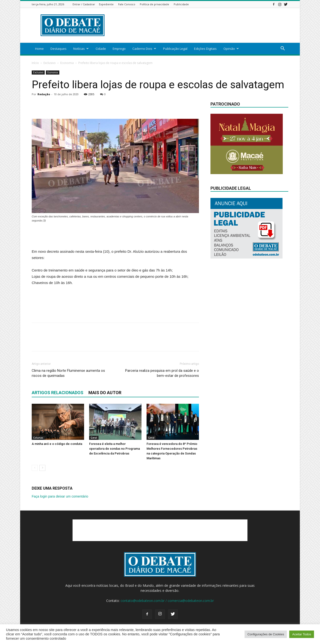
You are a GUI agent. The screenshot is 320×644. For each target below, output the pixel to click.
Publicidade (181, 4)
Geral (94, 438)
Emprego (119, 49)
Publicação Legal (175, 49)
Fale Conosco (127, 4)
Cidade (101, 49)
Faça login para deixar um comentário (60, 496)
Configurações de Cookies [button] (266, 634)
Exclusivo (50, 63)
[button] (283, 49)
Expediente (106, 4)
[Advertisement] (201, 25)
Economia (67, 63)
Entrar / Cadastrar (84, 4)
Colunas (38, 438)
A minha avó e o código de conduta (57, 444)
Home (39, 49)
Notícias (81, 49)
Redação (44, 94)
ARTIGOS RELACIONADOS (58, 393)
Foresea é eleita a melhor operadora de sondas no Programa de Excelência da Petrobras (114, 449)
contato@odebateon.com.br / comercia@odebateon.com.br (167, 601)
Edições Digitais (205, 49)
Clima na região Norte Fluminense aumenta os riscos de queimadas (68, 373)
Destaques (58, 49)
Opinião (231, 49)
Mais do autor (105, 393)
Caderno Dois (144, 49)
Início (35, 63)
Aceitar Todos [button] (302, 634)
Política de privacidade (154, 4)
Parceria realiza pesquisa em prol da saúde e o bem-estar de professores (162, 373)
